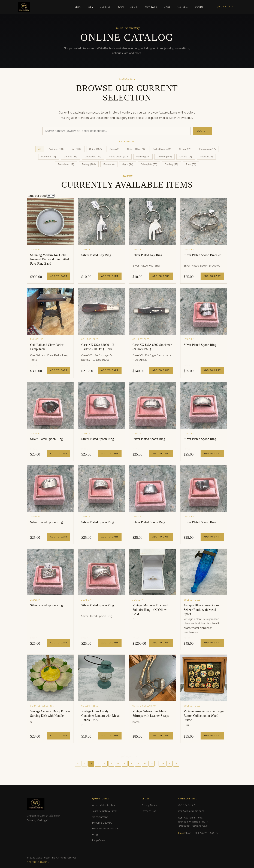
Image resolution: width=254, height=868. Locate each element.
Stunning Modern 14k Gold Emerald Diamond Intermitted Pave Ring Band (50, 259)
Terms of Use (149, 811)
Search (202, 131)
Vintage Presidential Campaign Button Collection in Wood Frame (204, 716)
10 (152, 764)
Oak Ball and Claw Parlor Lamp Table (47, 347)
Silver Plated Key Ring (96, 255)
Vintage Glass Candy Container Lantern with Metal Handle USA (100, 716)
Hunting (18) (143, 157)
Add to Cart (59, 276)
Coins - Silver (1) (136, 149)
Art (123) (77, 149)
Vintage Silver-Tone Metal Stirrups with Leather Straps (151, 713)
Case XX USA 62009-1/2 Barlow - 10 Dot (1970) (98, 347)
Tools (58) (191, 164)
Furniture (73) (49, 157)
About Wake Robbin (104, 805)
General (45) (70, 157)
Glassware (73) (93, 157)
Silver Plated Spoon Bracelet (202, 255)
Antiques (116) (56, 149)
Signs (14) (128, 164)
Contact (151, 7)
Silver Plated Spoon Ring (200, 345)
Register (183, 7)
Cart (167, 7)
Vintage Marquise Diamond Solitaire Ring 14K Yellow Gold (150, 610)
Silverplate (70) (149, 164)
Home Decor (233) (119, 157)
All (40, 149)
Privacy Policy (149, 805)
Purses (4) (109, 164)
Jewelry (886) (165, 157)
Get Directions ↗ (38, 862)
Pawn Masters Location (105, 829)
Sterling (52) (171, 164)
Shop (78, 7)
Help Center (99, 840)
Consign (105, 7)
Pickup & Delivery (102, 823)
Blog (121, 7)
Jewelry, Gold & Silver (105, 811)
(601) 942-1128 (225, 7)
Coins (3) (114, 149)
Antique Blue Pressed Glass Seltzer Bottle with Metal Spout (202, 610)
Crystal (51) (185, 149)
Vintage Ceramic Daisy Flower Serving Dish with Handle (50, 713)
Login (199, 7)
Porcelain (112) (66, 164)
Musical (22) (206, 157)
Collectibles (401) (162, 149)
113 (162, 764)
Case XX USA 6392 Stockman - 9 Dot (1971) (152, 347)
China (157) (96, 149)
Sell (90, 7)
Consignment (100, 817)
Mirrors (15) (186, 157)
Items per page (37, 196)
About (135, 7)
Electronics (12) (207, 149)
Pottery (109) (89, 164)
